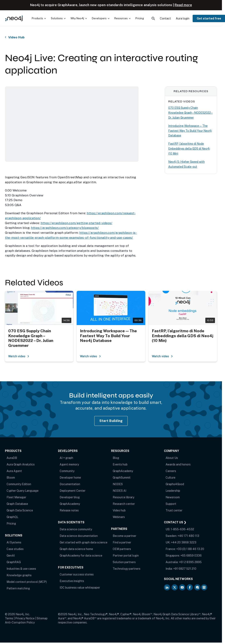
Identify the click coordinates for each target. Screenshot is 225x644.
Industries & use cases (21, 569)
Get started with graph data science (84, 542)
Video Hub (16, 37)
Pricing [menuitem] (140, 18)
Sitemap (42, 618)
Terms (9, 618)
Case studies (15, 549)
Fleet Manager (16, 497)
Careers (171, 471)
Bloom (11, 478)
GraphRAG (14, 562)
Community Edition (19, 484)
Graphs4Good (175, 484)
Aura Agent (14, 471)
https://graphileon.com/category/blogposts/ (65, 228)
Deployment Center (73, 491)
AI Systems (14, 542)
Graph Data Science (20, 510)
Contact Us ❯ (175, 522)
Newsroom (173, 497)
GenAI (11, 556)
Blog (116, 458)
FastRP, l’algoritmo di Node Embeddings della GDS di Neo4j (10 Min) (189, 149)
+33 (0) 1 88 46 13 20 (190, 549)
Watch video (19, 356)
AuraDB (12, 458)
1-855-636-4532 (182, 529)
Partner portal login (126, 556)
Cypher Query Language (23, 491)
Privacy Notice (25, 618)
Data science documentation (79, 536)
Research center (124, 504)
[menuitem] (39, 18)
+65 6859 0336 (191, 556)
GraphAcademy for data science (81, 556)
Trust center (174, 510)
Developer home (70, 478)
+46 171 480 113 (188, 536)
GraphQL (12, 517)
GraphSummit (122, 478)
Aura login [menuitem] (183, 18)
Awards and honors (178, 464)
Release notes (69, 510)
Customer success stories (77, 574)
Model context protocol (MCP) (27, 582)
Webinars (119, 517)
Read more (183, 5)
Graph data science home (76, 549)
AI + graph (66, 458)
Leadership (173, 491)
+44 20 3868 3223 (184, 542)
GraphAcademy (70, 504)
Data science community (76, 529)
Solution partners (124, 562)
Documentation (70, 484)
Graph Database (17, 504)
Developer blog (70, 497)
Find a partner (122, 542)
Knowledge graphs (19, 575)
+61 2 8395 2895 (190, 562)
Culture (170, 478)
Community (67, 471)
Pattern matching (18, 588)
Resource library (123, 497)
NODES (118, 484)
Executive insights (72, 581)
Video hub (119, 510)
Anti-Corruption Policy (20, 622)
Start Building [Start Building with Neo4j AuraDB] (111, 421)
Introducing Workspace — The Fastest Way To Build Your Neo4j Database (190, 131)
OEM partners (122, 549)
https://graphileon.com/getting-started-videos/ (76, 223)
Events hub (120, 464)
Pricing (11, 524)
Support (171, 504)
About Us (172, 458)
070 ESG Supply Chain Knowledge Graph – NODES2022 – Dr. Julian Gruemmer (190, 113)
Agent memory (69, 464)
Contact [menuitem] (165, 18)
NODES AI (119, 491)
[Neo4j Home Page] (14, 18)
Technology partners (127, 569)
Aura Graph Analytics (21, 464)
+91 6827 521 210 (185, 569)
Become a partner (124, 536)
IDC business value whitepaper (80, 588)
